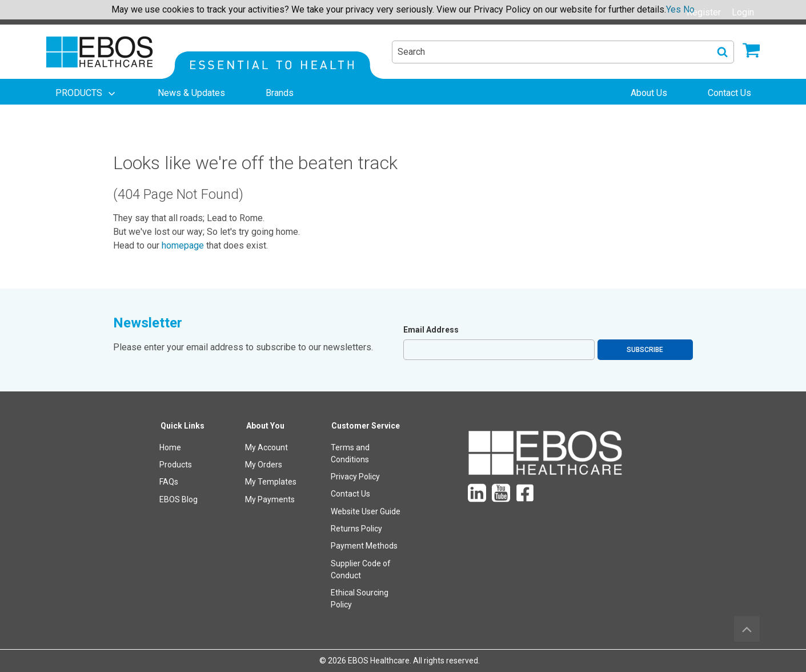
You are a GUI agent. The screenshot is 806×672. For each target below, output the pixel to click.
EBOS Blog (179, 499)
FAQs (169, 482)
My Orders (264, 465)
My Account (266, 447)
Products (176, 465)
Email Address (431, 330)
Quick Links (183, 426)
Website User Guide (366, 511)
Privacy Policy (355, 477)
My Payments (270, 499)
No (689, 9)
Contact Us (350, 494)
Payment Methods (364, 546)
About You (265, 426)
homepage (183, 245)
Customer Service (366, 426)
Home (170, 447)
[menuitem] (86, 93)
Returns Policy (356, 529)
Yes (673, 9)
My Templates (271, 482)
